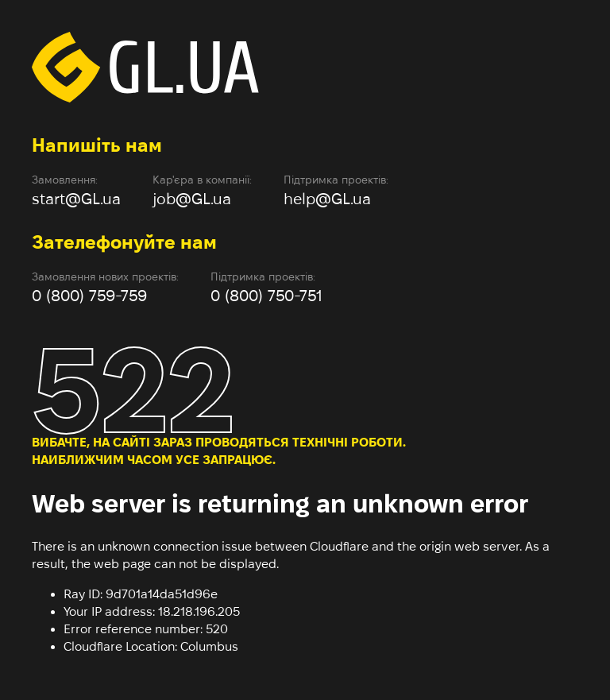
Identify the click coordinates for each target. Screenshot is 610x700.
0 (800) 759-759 (89, 296)
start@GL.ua (76, 199)
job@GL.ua (192, 199)
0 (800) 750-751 (266, 296)
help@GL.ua (327, 199)
